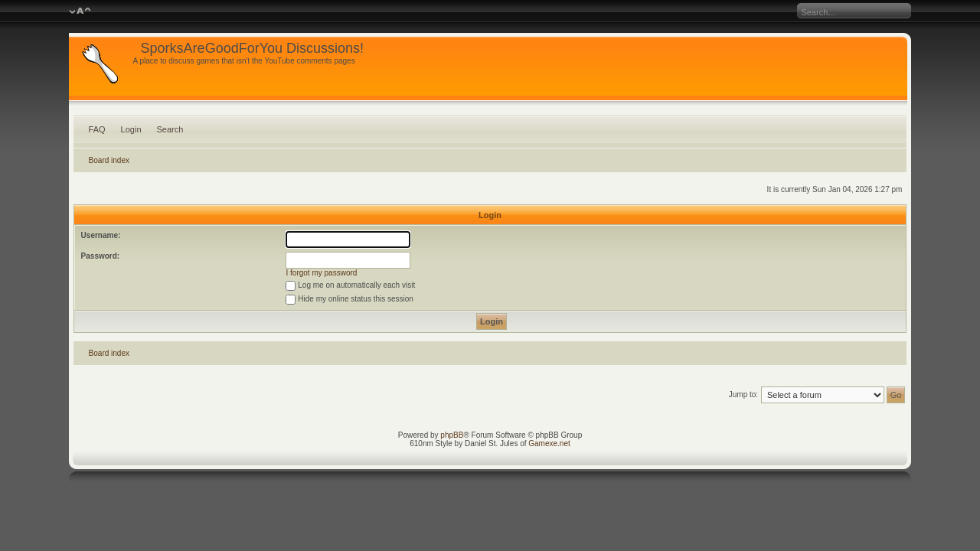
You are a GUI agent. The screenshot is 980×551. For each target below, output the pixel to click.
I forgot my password (322, 273)
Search (170, 129)
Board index (109, 160)
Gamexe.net (549, 443)
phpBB (452, 435)
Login (131, 129)
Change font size (80, 11)
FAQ (97, 129)
